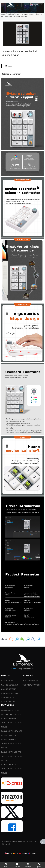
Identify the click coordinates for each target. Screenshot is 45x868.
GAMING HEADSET (9, 689)
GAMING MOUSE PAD (10, 693)
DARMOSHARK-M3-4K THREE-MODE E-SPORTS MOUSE (11, 769)
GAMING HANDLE (8, 702)
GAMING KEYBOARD (9, 685)
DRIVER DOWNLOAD (31, 681)
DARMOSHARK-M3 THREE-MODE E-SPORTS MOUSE (11, 744)
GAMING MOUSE (8, 681)
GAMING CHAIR (7, 697)
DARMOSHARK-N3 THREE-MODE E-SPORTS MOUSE (11, 723)
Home (4, 14)
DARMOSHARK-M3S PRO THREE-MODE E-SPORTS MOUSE (11, 756)
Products (10, 14)
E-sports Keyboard (22, 14)
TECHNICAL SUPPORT (32, 685)
